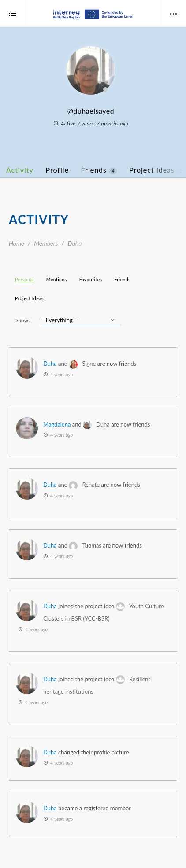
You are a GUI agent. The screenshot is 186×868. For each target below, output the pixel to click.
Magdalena (57, 424)
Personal (24, 280)
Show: (22, 320)
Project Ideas (29, 298)
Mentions (57, 280)
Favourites (91, 280)
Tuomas (92, 545)
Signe (89, 364)
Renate (91, 485)
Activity (20, 170)
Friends (99, 170)
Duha (50, 364)
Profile (57, 170)
